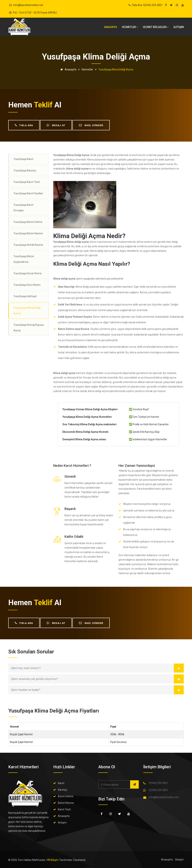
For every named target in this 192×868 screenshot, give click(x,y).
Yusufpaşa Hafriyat (25, 296)
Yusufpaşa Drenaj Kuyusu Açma (29, 328)
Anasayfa (111, 27)
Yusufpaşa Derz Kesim (27, 285)
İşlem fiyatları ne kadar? (26, 690)
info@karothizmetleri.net (28, 5)
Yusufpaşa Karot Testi (27, 182)
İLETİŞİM (179, 27)
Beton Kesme (66, 803)
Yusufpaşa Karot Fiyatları (28, 193)
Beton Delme (66, 796)
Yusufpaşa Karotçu (25, 170)
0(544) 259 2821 (159, 783)
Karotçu (63, 790)
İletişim (62, 823)
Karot (61, 783)
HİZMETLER (130, 27)
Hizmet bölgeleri (156, 27)
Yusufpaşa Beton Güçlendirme (24, 259)
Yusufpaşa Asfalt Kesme (28, 245)
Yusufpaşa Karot (23, 159)
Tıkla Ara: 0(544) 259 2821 (147, 5)
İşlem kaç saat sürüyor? (26, 668)
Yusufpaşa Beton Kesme (28, 233)
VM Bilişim (53, 860)
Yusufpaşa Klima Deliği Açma (27, 311)
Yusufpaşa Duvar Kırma (27, 273)
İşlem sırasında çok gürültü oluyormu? (34, 679)
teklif (43, 105)
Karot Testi (64, 809)
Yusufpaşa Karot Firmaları (23, 208)
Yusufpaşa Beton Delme (28, 222)
